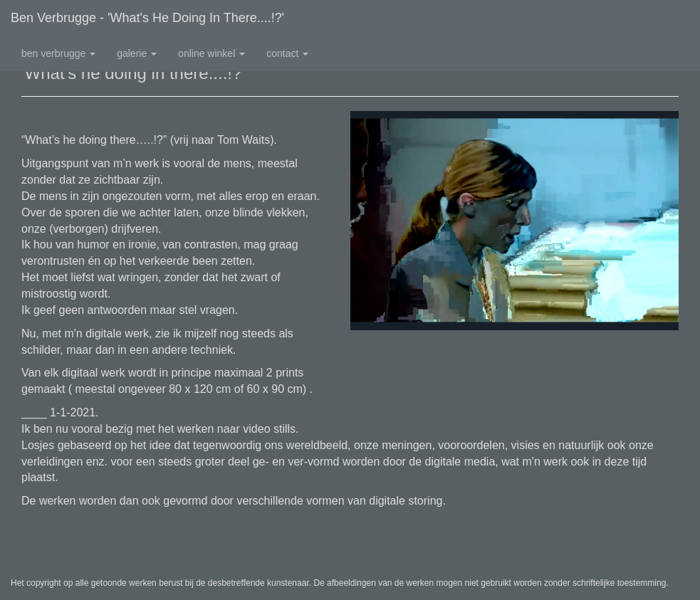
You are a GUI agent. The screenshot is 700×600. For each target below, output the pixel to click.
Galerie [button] (137, 53)
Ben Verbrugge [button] (58, 53)
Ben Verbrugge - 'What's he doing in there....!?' (147, 18)
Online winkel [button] (211, 53)
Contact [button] (287, 53)
